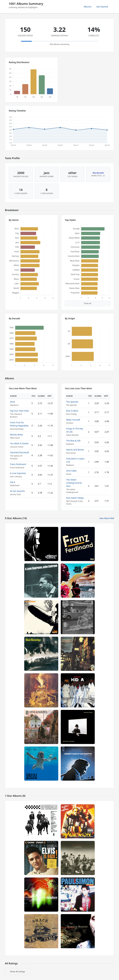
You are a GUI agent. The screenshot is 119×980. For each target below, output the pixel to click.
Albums (88, 7)
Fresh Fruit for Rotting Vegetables (19, 424)
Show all (88, 303)
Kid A (13, 482)
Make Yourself (73, 420)
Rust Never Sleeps (75, 498)
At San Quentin (17, 491)
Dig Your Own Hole (19, 411)
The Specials (72, 402)
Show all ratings (18, 971)
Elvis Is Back (72, 411)
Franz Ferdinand (18, 464)
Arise (13, 402)
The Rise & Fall (73, 441)
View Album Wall (107, 518)
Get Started (102, 7)
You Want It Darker (19, 443)
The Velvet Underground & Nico (74, 483)
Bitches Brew (16, 435)
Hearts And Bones (75, 450)
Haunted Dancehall (19, 452)
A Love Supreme (18, 473)
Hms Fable (71, 471)
